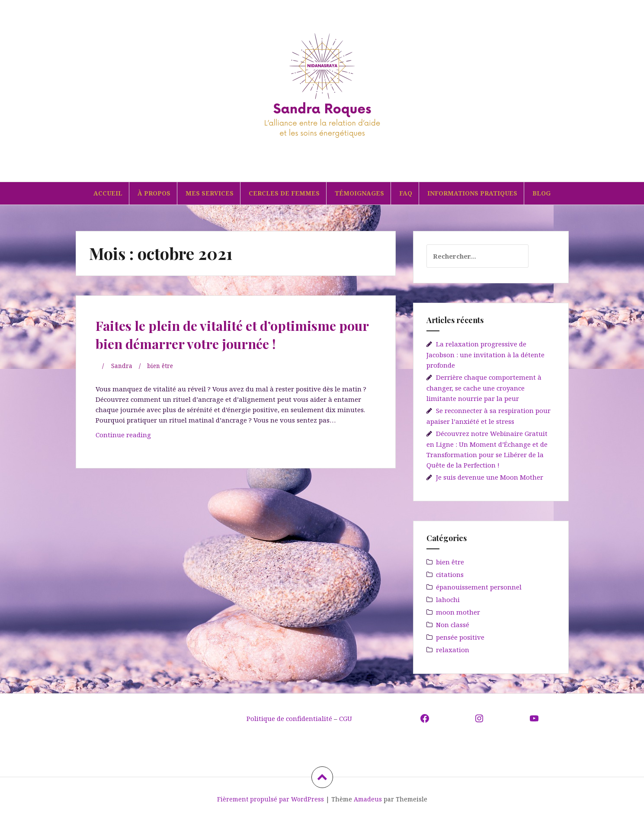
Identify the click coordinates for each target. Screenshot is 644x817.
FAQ (406, 193)
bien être (162, 384)
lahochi (448, 599)
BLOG (541, 193)
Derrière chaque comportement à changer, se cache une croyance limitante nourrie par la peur (484, 388)
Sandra (122, 384)
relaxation (453, 650)
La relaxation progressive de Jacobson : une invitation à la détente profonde (485, 354)
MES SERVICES (210, 193)
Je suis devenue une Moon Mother (490, 477)
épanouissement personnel (479, 587)
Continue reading (143, 455)
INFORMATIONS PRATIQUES (472, 193)
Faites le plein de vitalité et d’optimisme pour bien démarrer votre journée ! (218, 342)
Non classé (453, 625)
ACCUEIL (108, 193)
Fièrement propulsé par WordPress (271, 799)
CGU (346, 718)
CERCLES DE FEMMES (284, 193)
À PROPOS (154, 193)
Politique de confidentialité (290, 718)
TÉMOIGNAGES (359, 193)
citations (450, 574)
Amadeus (368, 799)
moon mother (458, 612)
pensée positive (460, 637)
